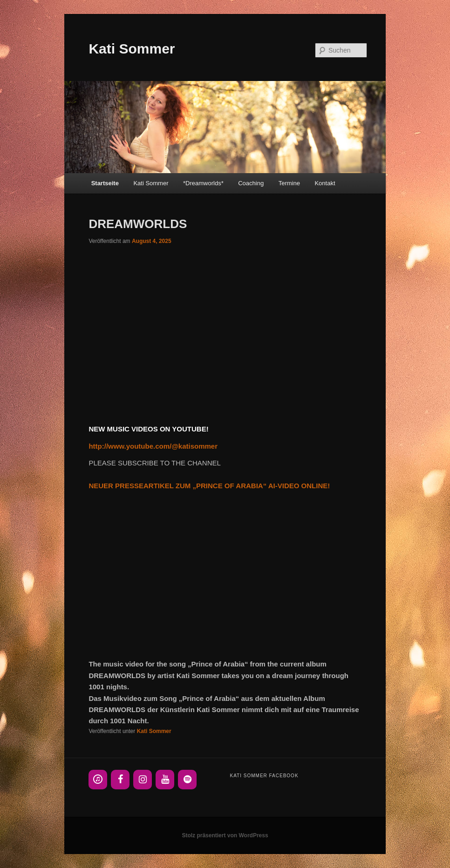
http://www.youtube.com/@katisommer (153, 446)
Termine (289, 183)
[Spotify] (187, 780)
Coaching (251, 183)
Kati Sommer (132, 49)
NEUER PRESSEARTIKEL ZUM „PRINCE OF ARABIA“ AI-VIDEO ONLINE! (209, 486)
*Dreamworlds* (203, 183)
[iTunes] (98, 780)
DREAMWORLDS (138, 224)
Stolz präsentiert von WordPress (225, 835)
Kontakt (325, 183)
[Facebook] (120, 780)
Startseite (105, 183)
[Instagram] (143, 780)
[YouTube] (165, 780)
